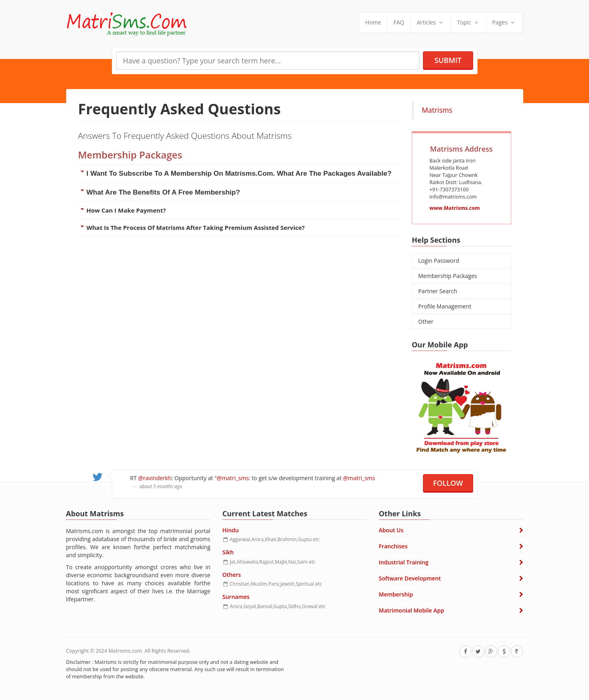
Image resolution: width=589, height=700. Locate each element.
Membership (396, 594)
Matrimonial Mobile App (412, 610)
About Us (391, 530)
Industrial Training (404, 562)
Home (373, 22)
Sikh (228, 552)
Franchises (393, 546)
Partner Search (438, 291)
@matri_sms (219, 478)
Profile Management (445, 306)
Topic (469, 22)
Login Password (439, 261)
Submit (448, 60)
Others (232, 575)
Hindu (231, 530)
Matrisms (437, 110)
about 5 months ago (147, 486)
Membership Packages (448, 276)
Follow (448, 483)
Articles (431, 22)
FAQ (399, 22)
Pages (504, 22)
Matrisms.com (125, 651)
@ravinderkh (141, 478)
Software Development (410, 578)
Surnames (236, 597)
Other (426, 322)
